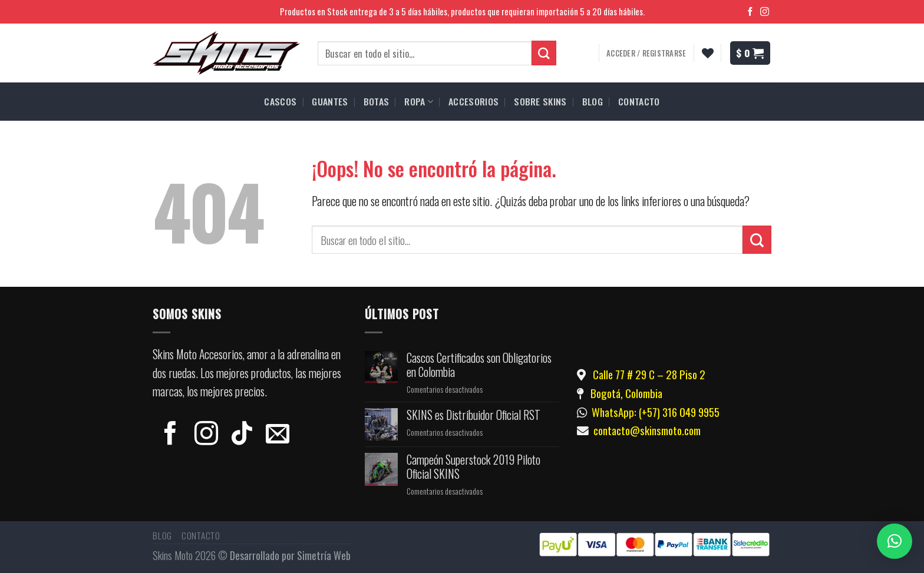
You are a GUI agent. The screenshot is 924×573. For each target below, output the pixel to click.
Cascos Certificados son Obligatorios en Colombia (479, 365)
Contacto (201, 535)
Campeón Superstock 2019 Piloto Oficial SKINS (473, 467)
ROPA (419, 101)
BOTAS (377, 101)
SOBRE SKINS (540, 101)
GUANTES (330, 101)
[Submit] (757, 240)
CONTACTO (639, 101)
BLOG (593, 101)
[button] (895, 541)
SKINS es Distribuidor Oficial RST (473, 415)
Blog (162, 535)
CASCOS (280, 101)
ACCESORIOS (473, 101)
